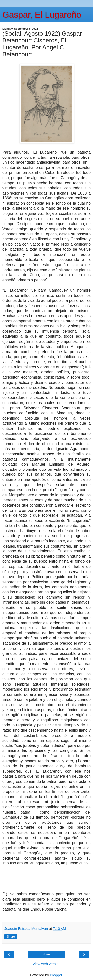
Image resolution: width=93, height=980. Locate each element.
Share (11, 937)
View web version (47, 964)
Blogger (56, 975)
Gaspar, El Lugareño (42, 15)
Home (46, 954)
